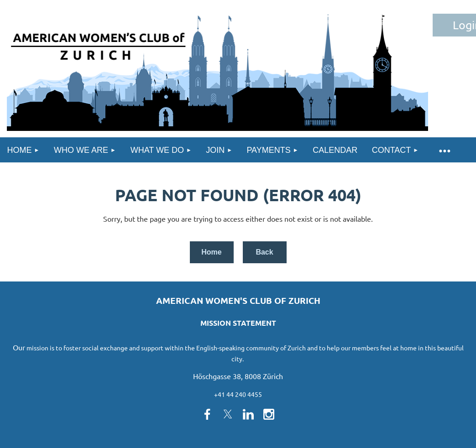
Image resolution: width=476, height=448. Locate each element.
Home (211, 252)
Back (264, 252)
